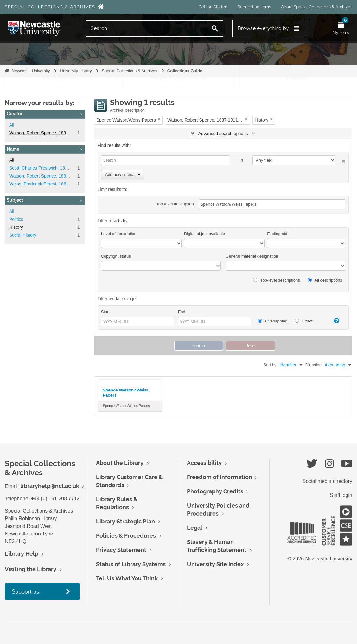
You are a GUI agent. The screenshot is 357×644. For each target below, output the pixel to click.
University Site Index (215, 564)
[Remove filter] (159, 119)
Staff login (341, 495)
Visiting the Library (31, 569)
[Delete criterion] (340, 160)
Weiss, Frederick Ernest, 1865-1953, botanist (54, 184)
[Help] (334, 321)
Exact (304, 321)
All (12, 125)
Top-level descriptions (276, 280)
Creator (14, 114)
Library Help (22, 554)
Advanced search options (223, 134)
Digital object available (204, 234)
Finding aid (277, 234)
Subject (15, 200)
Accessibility (204, 463)
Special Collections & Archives (50, 7)
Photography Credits (215, 491)
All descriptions (325, 280)
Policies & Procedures (126, 536)
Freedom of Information (220, 477)
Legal (195, 528)
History (16, 227)
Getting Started (213, 7)
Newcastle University (31, 71)
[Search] (146, 28)
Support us (25, 591)
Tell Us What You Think (127, 578)
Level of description (119, 234)
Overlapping (273, 321)
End (182, 312)
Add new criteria (123, 175)
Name (13, 149)
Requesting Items (254, 7)
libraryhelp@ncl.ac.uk (50, 486)
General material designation (252, 256)
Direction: (314, 365)
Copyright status (116, 256)
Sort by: (270, 365)
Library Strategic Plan (125, 521)
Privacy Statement (121, 550)
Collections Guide (185, 71)
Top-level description (175, 204)
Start (105, 312)
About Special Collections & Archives (317, 7)
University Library (76, 71)
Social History (23, 235)
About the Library (120, 463)
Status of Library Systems (131, 564)
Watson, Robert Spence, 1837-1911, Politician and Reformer (69, 133)
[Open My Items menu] (341, 28)
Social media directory (327, 481)
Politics (16, 219)
